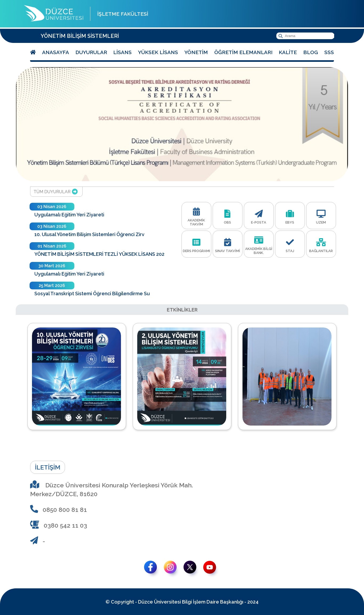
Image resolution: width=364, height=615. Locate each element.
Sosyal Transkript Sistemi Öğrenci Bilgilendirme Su (92, 294)
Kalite (288, 52)
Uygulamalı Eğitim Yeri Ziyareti (69, 215)
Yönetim (196, 52)
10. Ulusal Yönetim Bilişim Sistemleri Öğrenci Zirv (89, 234)
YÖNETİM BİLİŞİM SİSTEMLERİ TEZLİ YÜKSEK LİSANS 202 (99, 254)
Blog (311, 52)
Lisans (122, 52)
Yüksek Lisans (158, 52)
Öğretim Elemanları (243, 52)
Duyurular (91, 52)
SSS (329, 52)
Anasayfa (56, 52)
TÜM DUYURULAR (56, 192)
